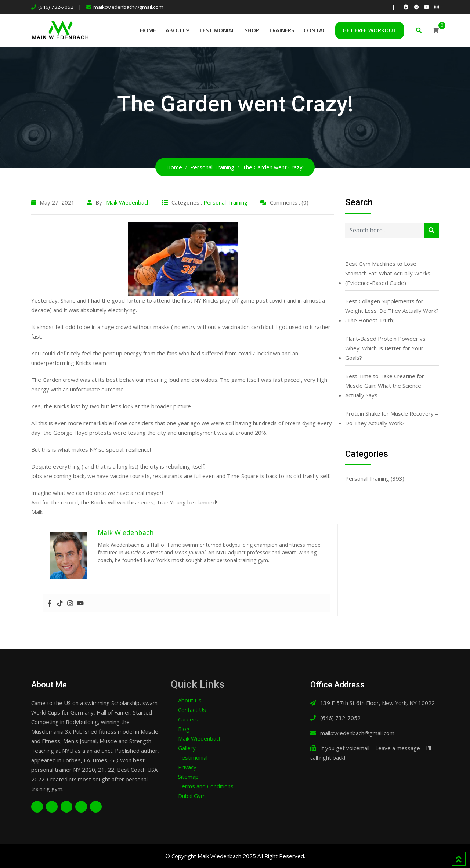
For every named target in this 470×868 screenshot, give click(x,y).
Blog (184, 729)
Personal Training (225, 202)
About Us (190, 700)
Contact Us (192, 710)
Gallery (187, 748)
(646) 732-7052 (56, 7)
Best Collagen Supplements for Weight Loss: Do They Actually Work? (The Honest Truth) (392, 311)
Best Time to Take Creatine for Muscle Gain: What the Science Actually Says (385, 386)
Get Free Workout (370, 30)
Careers (188, 719)
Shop (252, 30)
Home (148, 30)
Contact (317, 30)
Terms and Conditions (206, 786)
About (175, 30)
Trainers (281, 30)
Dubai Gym (192, 796)
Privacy (187, 767)
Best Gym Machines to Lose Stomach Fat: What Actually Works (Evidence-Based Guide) (388, 273)
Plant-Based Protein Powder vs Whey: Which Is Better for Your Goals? (385, 348)
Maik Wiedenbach (128, 202)
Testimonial (217, 30)
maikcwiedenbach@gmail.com (128, 7)
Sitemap (188, 777)
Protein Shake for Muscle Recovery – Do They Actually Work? (392, 418)
